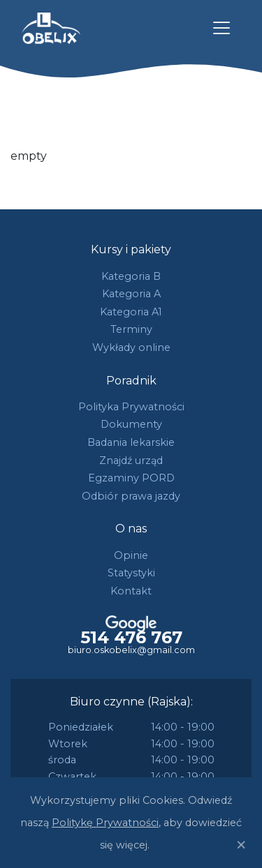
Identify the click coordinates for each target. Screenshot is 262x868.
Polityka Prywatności (131, 407)
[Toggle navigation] (221, 28)
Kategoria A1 (131, 312)
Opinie (131, 555)
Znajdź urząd (131, 461)
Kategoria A (131, 294)
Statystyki (131, 573)
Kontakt (131, 591)
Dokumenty (131, 424)
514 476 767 (131, 638)
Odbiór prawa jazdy (131, 496)
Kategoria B (131, 276)
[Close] (241, 845)
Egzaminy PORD (131, 478)
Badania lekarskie (131, 442)
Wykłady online (131, 347)
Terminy (131, 329)
